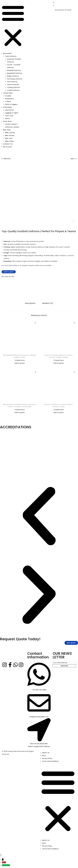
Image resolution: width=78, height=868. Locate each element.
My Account (7, 147)
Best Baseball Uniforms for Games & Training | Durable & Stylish (19, 356)
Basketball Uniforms (15, 73)
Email (4, 862)
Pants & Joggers (11, 104)
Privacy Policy (47, 758)
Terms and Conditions (50, 761)
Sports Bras (9, 110)
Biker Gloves (10, 135)
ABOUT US (46, 753)
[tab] (30, 303)
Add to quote (9, 272)
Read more (19, 360)
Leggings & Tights (12, 113)
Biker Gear (7, 130)
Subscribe (64, 666)
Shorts (7, 119)
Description (30, 303)
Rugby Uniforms (13, 76)
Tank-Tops (9, 116)
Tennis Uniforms (13, 85)
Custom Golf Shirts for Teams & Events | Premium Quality (58, 405)
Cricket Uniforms (13, 90)
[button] (13, 26)
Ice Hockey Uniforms (15, 79)
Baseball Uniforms (14, 70)
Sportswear (7, 53)
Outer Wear (7, 121)
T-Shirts (8, 102)
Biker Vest (9, 138)
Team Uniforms (11, 56)
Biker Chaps (9, 141)
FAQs (44, 756)
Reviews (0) (48, 303)
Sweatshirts (9, 99)
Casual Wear (8, 93)
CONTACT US (8, 144)
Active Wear (8, 107)
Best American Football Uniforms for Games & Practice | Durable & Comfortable (19, 405)
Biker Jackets (10, 133)
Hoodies (8, 96)
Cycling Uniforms (13, 87)
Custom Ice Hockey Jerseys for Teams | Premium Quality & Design (58, 356)
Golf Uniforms (12, 82)
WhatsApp (6, 865)
